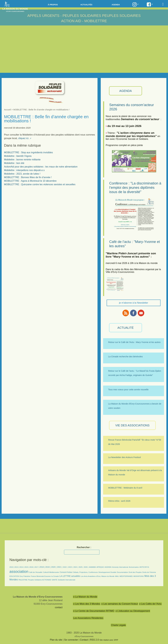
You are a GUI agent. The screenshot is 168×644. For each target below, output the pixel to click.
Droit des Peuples (135, 572)
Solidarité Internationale (67, 580)
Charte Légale (119, 625)
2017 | (37, 567)
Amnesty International (120, 567)
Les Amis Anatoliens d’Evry (91, 576)
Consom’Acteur (66, 572)
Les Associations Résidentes (88, 618)
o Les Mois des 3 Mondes (87, 604)
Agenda (116, 5)
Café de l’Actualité (36, 572)
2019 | (48, 567)
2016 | (32, 567)
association (19, 572)
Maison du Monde (108, 576)
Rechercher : (84, 547)
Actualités (86, 5)
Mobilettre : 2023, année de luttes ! (22, 174)
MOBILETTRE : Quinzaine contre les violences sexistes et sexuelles (40, 184)
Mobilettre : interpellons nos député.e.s (24, 170)
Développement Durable (107, 572)
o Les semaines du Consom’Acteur (120, 604)
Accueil (7, 110)
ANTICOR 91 (144, 567)
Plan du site (56, 640)
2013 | (17, 567)
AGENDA (126, 91)
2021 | (60, 567)
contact (59, 607)
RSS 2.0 (94, 640)
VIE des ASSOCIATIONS (132, 425)
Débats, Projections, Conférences (85, 572)
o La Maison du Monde (85, 597)
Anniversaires (134, 567)
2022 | (65, 567)
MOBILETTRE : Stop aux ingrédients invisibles (28, 152)
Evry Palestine (25, 576)
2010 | (12, 567)
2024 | (76, 567)
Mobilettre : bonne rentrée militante (22, 160)
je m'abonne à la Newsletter (134, 303)
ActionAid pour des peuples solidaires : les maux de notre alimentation (41, 167)
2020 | (54, 567)
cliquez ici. (24, 138)
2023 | (70, 567)
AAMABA (92, 567)
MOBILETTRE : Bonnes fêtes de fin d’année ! (28, 177)
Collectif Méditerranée (51, 572)
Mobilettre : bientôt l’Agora (18, 156)
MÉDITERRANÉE (126, 576)
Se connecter (71, 640)
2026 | (86, 567)
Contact (84, 640)
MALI (117, 576)
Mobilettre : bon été (14, 163)
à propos (53, 5)
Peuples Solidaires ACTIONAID (40, 580)
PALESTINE (23, 580)
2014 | (22, 567)
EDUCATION (14, 576)
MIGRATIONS (139, 576)
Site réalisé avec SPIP (109, 640)
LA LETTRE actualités (70, 576)
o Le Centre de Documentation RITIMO (94, 611)
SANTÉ (55, 580)
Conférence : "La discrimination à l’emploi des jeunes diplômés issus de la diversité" (135, 188)
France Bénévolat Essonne (41, 576)
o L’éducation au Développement (133, 611)
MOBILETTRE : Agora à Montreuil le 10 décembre (30, 181)
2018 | (42, 567)
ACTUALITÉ (126, 328)
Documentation (122, 572)
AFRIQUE (100, 567)
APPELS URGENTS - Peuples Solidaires (65, 16)
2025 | (81, 567)
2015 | (27, 567)
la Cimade (55, 576)
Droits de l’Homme (149, 572)
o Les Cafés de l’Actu (150, 604)
